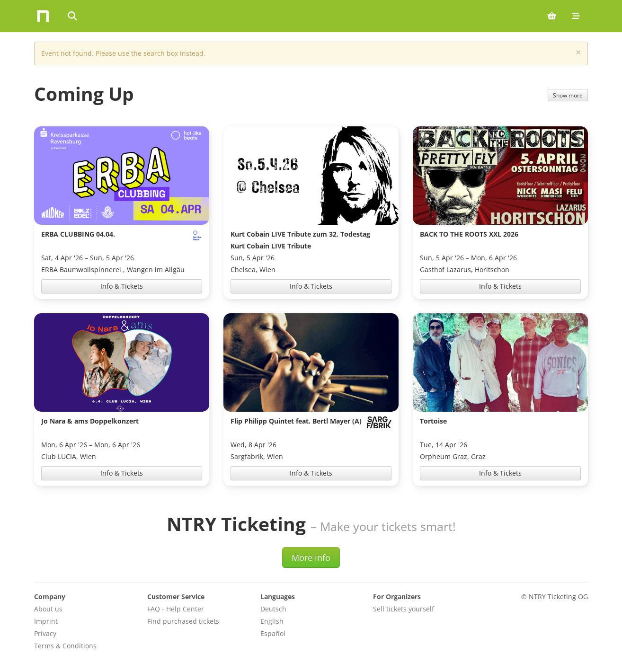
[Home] (43, 16)
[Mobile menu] (576, 16)
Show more (568, 95)
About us (48, 609)
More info (311, 557)
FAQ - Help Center (176, 609)
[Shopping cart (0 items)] (552, 16)
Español (273, 633)
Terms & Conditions (65, 646)
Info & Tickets (122, 286)
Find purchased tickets (183, 621)
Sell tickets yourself (404, 609)
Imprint (46, 621)
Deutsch (273, 609)
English (272, 621)
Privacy (45, 633)
